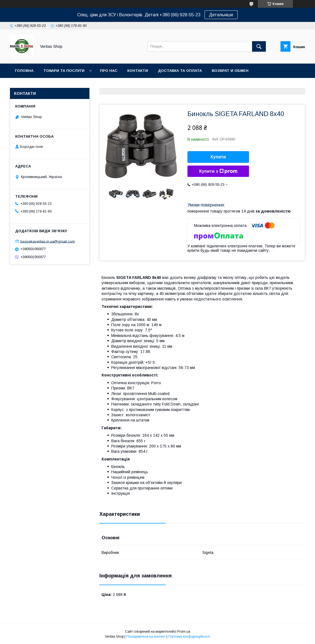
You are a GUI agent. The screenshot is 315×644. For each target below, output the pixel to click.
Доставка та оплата (180, 71)
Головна (24, 71)
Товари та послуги (64, 71)
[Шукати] (259, 46)
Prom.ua (184, 632)
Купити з (218, 171)
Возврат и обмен (230, 71)
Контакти (138, 71)
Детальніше (221, 15)
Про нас (109, 71)
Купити (218, 157)
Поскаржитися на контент (146, 637)
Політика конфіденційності (189, 637)
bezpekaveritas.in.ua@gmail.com (48, 241)
